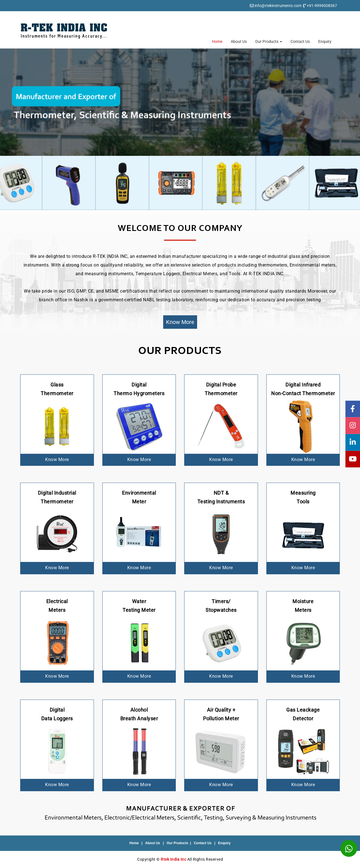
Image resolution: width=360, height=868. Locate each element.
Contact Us (300, 41)
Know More (180, 322)
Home (217, 41)
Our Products (269, 41)
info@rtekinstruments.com (278, 6)
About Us (239, 41)
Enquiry (325, 41)
